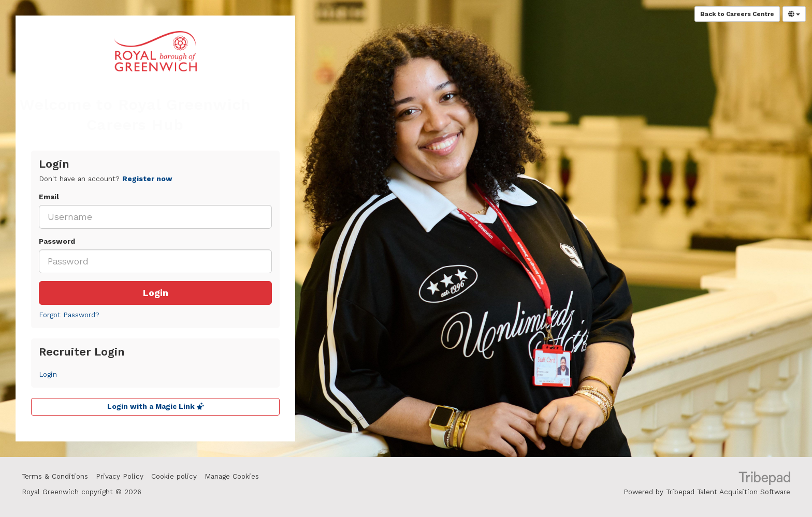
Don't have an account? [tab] (106, 179)
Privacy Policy (120, 476)
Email (49, 197)
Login (156, 293)
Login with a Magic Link (156, 407)
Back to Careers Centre (737, 14)
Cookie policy (174, 476)
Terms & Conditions (55, 476)
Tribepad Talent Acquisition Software (728, 492)
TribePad (764, 479)
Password (57, 241)
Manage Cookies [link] (232, 476)
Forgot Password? (69, 315)
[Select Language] (794, 14)
